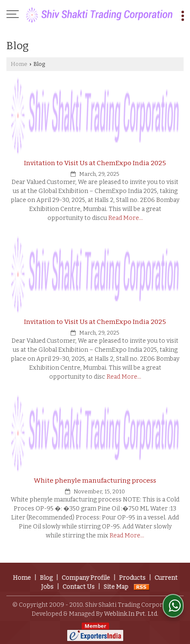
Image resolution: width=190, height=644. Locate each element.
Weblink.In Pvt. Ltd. (131, 614)
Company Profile (86, 578)
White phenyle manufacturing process (95, 481)
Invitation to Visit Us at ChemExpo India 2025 (95, 163)
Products (132, 578)
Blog (46, 578)
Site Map (116, 587)
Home (19, 64)
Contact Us (79, 587)
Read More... (126, 218)
